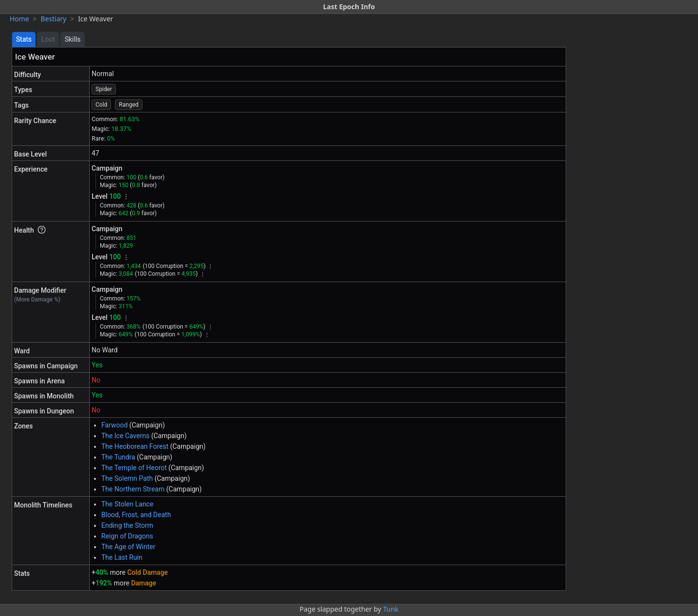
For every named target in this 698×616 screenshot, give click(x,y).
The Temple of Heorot (134, 468)
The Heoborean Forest (135, 446)
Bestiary (54, 19)
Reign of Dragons (127, 536)
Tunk (391, 609)
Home (19, 19)
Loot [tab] (48, 39)
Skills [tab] (72, 39)
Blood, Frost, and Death (136, 515)
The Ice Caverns (125, 436)
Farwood (114, 425)
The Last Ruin (122, 557)
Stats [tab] (24, 39)
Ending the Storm (127, 525)
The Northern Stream (133, 489)
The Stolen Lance (127, 504)
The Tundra (118, 457)
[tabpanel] (289, 319)
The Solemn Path (127, 478)
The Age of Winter (128, 547)
